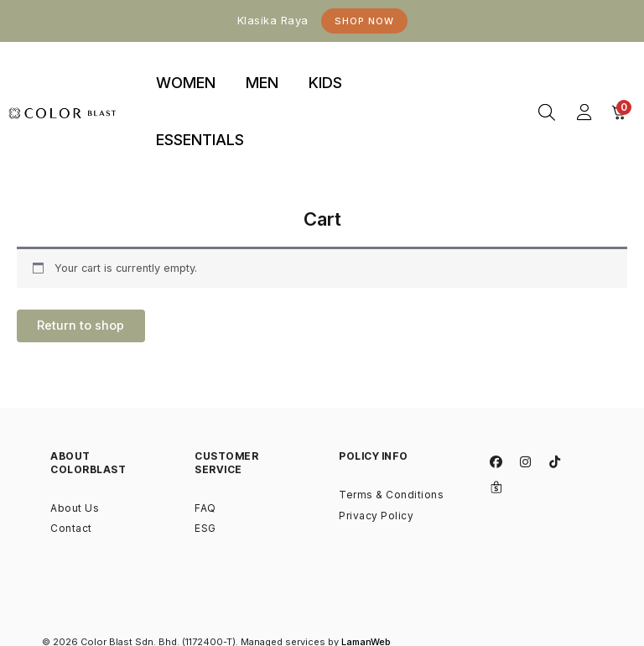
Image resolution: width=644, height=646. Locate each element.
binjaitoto (473, 63)
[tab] (186, 84)
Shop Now (364, 21)
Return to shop (84, 327)
